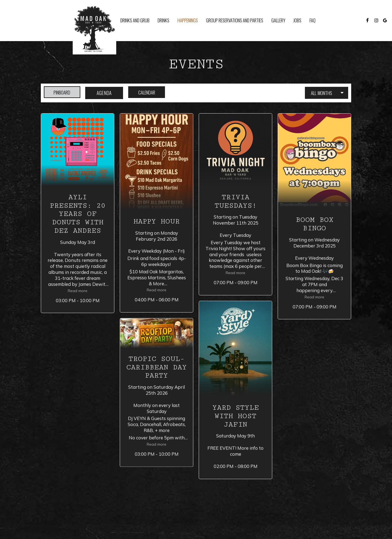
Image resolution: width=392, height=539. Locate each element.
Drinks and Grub (135, 20)
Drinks (163, 20)
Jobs (297, 20)
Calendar (151, 93)
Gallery (278, 20)
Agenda (105, 93)
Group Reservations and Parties (235, 20)
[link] (94, 29)
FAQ (313, 20)
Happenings (188, 20)
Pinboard (60, 93)
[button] (78, 213)
